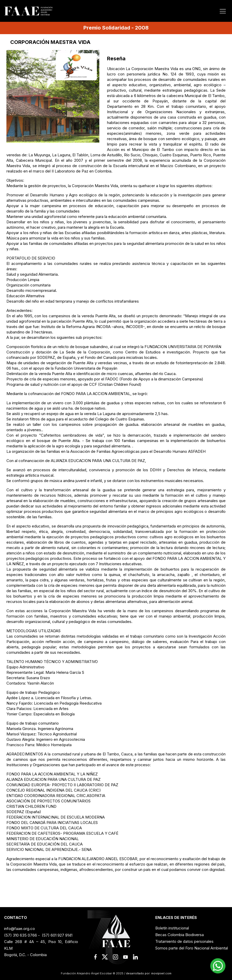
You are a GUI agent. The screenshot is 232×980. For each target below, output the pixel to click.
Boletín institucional (172, 928)
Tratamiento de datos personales (184, 941)
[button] (218, 966)
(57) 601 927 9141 (57, 935)
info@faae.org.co (20, 929)
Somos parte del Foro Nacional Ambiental (192, 948)
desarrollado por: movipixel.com (148, 973)
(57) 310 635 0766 (21, 935)
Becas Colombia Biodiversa (180, 935)
